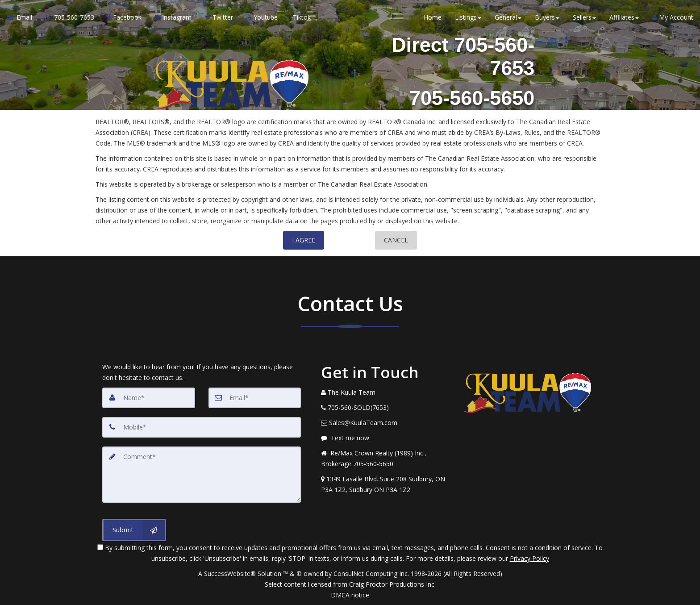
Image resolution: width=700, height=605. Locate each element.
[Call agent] (70, 18)
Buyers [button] (547, 18)
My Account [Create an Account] (673, 18)
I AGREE (304, 240)
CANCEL (396, 240)
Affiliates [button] (624, 18)
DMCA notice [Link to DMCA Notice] (350, 595)
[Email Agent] (23, 18)
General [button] (508, 18)
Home (433, 18)
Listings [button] (468, 18)
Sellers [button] (584, 18)
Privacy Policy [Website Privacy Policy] (529, 558)
